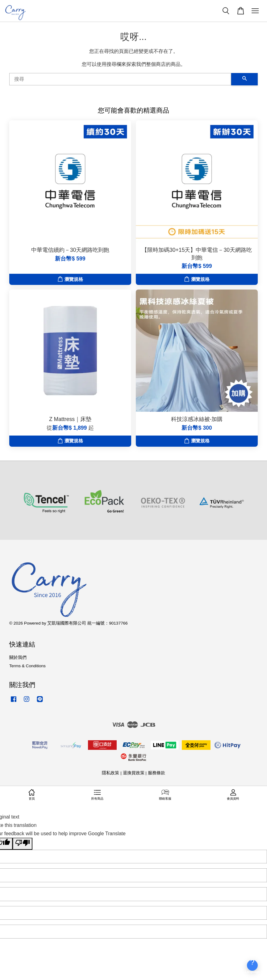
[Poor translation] (23, 844)
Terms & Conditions (27, 666)
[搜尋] (120, 79)
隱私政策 (111, 773)
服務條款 (156, 773)
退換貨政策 (134, 773)
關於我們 (18, 658)
